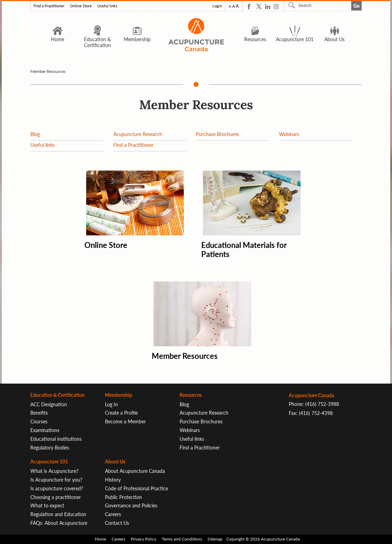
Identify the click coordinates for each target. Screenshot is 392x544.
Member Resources (185, 356)
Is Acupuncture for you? (56, 480)
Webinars (289, 134)
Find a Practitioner (49, 6)
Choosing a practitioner (56, 497)
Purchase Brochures (217, 134)
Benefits (39, 413)
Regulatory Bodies (50, 448)
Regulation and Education (58, 514)
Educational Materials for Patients (244, 250)
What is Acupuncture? (54, 471)
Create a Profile (121, 413)
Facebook (250, 6)
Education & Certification (97, 36)
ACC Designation (49, 404)
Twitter (259, 6)
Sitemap (215, 539)
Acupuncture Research (138, 134)
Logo (196, 35)
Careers (113, 514)
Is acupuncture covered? (57, 488)
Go (356, 6)
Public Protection (123, 497)
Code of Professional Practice (137, 488)
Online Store (81, 6)
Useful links (107, 6)
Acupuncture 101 (295, 33)
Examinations (45, 430)
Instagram (276, 6)
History (113, 480)
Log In (111, 404)
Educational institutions (56, 439)
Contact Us (117, 523)
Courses (39, 421)
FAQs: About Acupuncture (59, 523)
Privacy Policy (144, 539)
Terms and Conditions (182, 539)
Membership (137, 33)
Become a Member (125, 421)
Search (293, 5)
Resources (255, 33)
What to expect (47, 505)
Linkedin (268, 6)
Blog (35, 134)
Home (58, 33)
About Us (334, 33)
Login (217, 6)
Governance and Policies (131, 505)
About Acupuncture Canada (135, 471)
